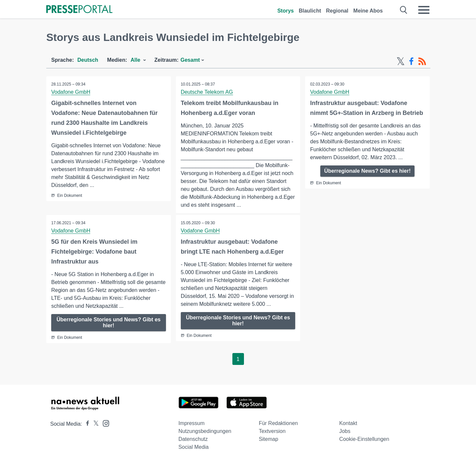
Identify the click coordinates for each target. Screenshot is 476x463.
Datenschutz (193, 439)
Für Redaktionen (278, 423)
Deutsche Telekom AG (207, 92)
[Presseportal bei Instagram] (104, 423)
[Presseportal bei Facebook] (86, 424)
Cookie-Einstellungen (364, 439)
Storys (286, 11)
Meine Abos (368, 11)
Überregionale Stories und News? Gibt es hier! (109, 322)
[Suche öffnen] (404, 10)
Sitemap (269, 439)
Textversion (272, 431)
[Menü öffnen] (424, 10)
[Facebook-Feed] (411, 61)
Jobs (345, 431)
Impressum (192, 423)
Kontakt (348, 423)
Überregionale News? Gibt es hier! (367, 171)
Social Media (194, 447)
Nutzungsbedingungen (205, 431)
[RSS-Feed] (422, 61)
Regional (337, 11)
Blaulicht (310, 11)
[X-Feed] (401, 61)
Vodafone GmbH (71, 92)
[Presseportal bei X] (94, 424)
